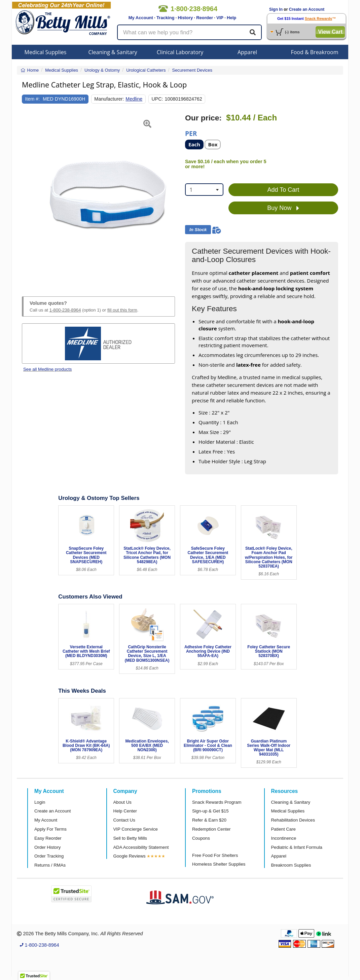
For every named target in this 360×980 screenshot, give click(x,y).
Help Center (125, 811)
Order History (47, 847)
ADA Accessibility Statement (141, 847)
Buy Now (283, 208)
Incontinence (284, 838)
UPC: (157, 99)
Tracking (165, 18)
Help (231, 18)
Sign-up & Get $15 (210, 811)
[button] (27, 197)
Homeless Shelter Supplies (219, 864)
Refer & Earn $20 (209, 820)
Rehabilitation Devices (293, 820)
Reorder (205, 18)
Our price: (203, 118)
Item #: (33, 99)
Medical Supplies (46, 52)
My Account (141, 18)
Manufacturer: (109, 99)
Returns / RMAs (50, 865)
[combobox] (204, 190)
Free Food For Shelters (215, 855)
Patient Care (283, 829)
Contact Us (124, 820)
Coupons (201, 838)
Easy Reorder (48, 838)
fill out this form (122, 310)
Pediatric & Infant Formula (297, 847)
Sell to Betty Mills (130, 838)
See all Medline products (47, 369)
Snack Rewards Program (217, 802)
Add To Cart (283, 190)
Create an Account (307, 9)
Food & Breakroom (314, 52)
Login (40, 802)
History (185, 18)
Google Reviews (130, 856)
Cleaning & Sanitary (113, 52)
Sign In (276, 9)
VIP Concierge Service (136, 829)
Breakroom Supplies (291, 865)
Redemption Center (211, 829)
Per (191, 133)
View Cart (330, 32)
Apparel (247, 52)
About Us (122, 802)
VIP (220, 18)
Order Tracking (49, 856)
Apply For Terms (50, 829)
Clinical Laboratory (180, 52)
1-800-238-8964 (65, 310)
